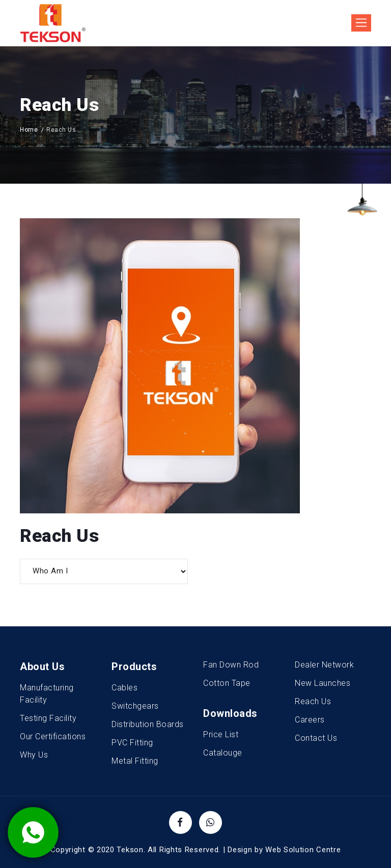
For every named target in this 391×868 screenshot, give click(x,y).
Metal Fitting (135, 761)
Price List (221, 734)
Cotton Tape (227, 683)
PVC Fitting (132, 743)
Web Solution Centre (303, 850)
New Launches (323, 683)
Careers (310, 720)
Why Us (34, 755)
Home (29, 130)
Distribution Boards (148, 724)
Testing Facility (48, 718)
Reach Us (313, 701)
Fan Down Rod (231, 665)
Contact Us (316, 738)
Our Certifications (53, 736)
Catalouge (223, 753)
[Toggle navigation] (361, 23)
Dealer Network (324, 665)
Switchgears (135, 706)
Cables (124, 688)
